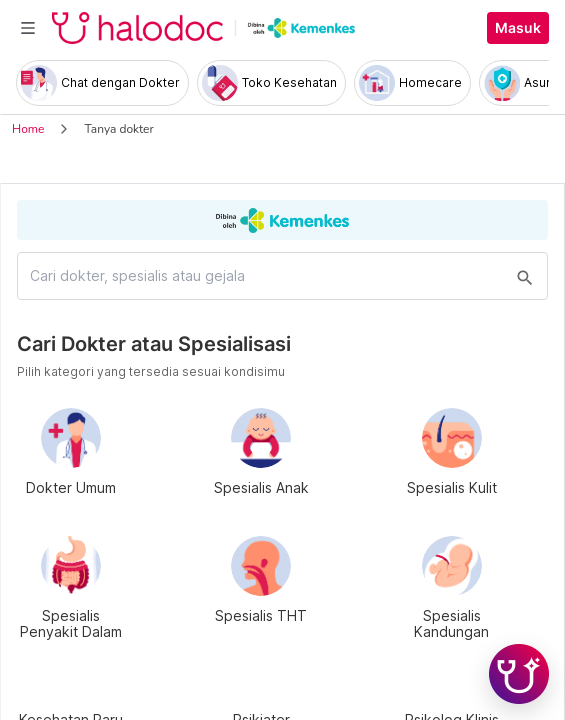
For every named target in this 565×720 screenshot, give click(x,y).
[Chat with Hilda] (519, 674)
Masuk (518, 28)
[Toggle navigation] (28, 28)
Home (28, 129)
